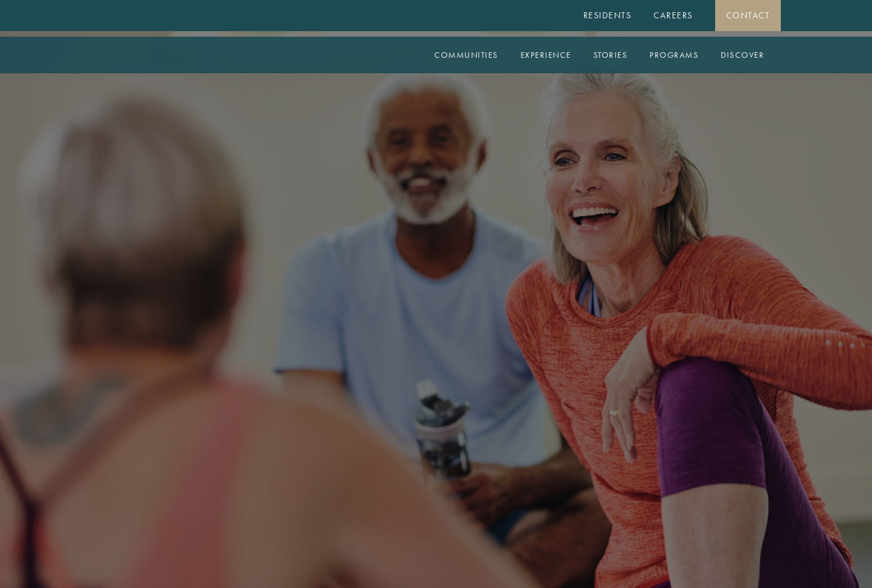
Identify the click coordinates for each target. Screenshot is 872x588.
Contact (748, 15)
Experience (546, 55)
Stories (611, 55)
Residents (608, 15)
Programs (674, 55)
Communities (466, 55)
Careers (673, 15)
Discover (742, 55)
